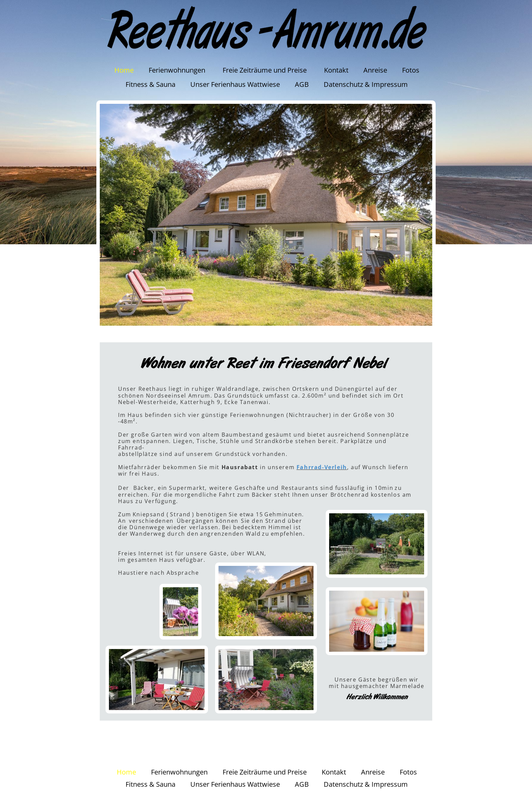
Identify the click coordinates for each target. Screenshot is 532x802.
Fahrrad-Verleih (322, 467)
